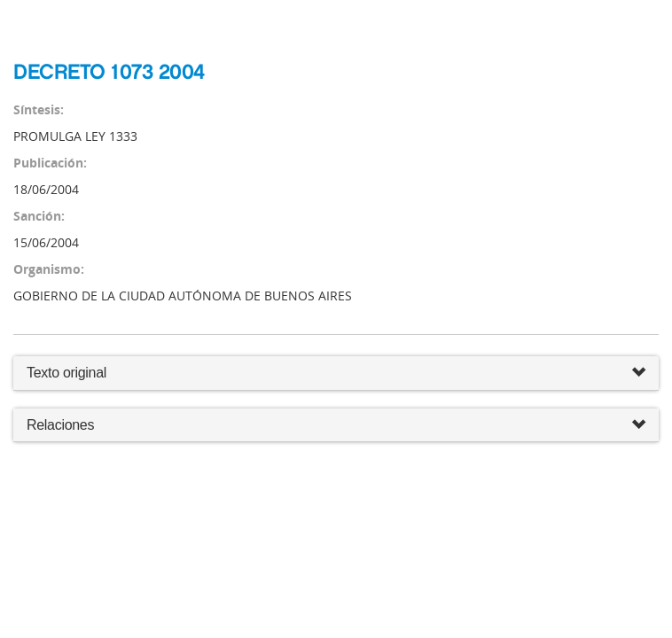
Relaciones (336, 426)
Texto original (66, 373)
